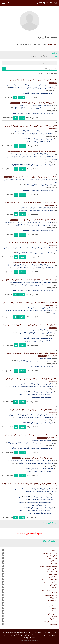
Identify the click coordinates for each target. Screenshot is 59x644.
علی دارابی (34, 330)
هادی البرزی (24, 105)
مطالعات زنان (21, 533)
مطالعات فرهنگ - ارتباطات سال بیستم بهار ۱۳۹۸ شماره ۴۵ (36, 417)
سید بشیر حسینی (32, 222)
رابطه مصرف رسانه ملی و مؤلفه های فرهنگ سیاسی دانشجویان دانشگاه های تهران (31, 204)
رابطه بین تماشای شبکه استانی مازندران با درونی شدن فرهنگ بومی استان (32, 380)
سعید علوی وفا (16, 131)
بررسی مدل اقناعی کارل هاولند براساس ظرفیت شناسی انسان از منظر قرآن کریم (30, 280)
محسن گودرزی (46, 308)
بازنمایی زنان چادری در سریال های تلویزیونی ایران (34, 458)
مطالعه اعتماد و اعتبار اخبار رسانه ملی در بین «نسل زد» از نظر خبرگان (34, 81)
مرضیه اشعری (33, 265)
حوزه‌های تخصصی (47, 93)
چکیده (22, 97)
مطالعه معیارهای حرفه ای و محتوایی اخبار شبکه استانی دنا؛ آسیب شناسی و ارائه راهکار (30, 485)
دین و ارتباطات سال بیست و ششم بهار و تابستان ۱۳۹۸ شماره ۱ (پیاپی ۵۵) (30, 443)
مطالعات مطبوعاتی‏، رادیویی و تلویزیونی (39, 394)
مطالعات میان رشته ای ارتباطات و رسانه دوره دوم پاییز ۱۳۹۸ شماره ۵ (32, 386)
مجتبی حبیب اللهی (45, 222)
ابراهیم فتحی (47, 208)
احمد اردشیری (19, 489)
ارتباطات (26, 113)
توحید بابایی (25, 330)
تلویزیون (22, 394)
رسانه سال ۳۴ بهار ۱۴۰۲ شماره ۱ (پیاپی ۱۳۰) (40, 185)
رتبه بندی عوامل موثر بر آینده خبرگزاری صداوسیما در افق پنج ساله (31, 177)
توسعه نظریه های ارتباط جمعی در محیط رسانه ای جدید (32, 151)
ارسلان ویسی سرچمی (31, 154)
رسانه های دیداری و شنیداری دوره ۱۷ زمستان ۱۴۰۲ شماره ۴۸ (35, 134)
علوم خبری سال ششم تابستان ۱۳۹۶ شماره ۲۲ (39, 491)
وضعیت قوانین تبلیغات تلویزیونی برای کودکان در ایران (33, 220)
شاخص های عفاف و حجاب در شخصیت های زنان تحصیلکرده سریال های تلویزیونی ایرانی (32, 354)
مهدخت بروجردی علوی (44, 415)
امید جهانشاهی (19, 180)
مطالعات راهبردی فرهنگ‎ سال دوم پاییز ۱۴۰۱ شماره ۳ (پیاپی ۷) (34, 268)
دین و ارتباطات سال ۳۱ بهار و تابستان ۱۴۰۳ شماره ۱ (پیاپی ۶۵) (34, 108)
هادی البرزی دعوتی (13, 85)
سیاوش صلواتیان (22, 265)
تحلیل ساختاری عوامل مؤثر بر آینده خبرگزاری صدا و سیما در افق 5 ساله (33, 244)
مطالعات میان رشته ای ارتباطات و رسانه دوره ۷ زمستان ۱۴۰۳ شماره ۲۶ (32, 88)
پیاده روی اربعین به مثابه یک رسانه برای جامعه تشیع (33, 103)
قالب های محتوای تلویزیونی (42, 513)
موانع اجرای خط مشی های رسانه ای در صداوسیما (34, 262)
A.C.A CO (24, 640)
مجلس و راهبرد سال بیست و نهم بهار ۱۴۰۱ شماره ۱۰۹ (37, 210)
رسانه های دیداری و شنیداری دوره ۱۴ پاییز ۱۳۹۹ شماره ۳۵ (35, 333)
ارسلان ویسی (47, 105)
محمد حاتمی (7, 222)
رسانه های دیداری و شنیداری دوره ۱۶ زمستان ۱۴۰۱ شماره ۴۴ (35, 253)
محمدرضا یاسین (46, 180)
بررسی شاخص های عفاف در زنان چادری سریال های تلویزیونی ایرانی (34, 411)
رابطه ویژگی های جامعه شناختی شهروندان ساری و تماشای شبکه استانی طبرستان (30, 326)
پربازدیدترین (35, 56)
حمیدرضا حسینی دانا (33, 180)
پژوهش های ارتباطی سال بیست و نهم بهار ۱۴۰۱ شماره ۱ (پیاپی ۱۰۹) (33, 225)
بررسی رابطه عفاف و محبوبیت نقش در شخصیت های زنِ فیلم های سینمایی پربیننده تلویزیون (31, 436)
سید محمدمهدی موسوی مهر (32, 282)
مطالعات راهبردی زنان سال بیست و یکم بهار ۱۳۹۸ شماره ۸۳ (35, 361)
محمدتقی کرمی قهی (28, 415)
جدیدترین (44, 56)
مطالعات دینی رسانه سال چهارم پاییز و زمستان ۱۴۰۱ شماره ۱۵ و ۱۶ (33, 285)
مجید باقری (24, 208)
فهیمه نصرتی (47, 282)
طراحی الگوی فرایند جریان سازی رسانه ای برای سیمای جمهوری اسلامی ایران (31, 127)
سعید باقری (34, 440)
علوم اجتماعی (35, 93)
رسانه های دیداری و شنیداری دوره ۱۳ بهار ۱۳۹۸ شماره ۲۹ (36, 463)
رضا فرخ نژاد (11, 265)
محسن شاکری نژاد (26, 85)
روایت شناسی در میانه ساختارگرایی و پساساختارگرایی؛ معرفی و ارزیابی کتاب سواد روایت (30, 304)
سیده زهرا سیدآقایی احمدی (42, 85)
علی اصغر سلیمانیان (32, 489)
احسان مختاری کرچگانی (43, 131)
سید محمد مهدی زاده (28, 460)
